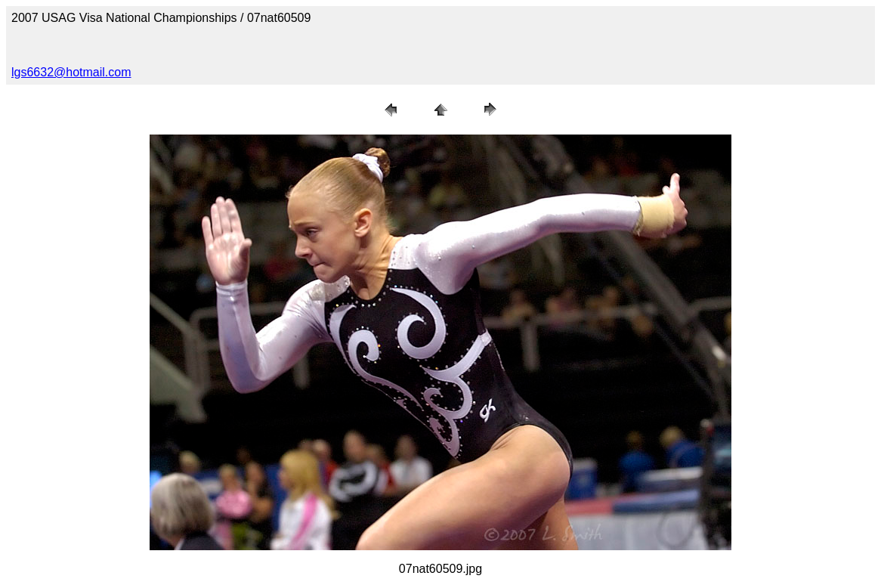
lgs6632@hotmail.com (71, 72)
